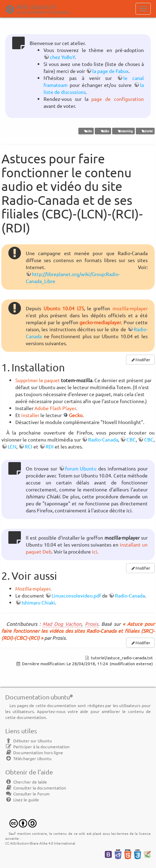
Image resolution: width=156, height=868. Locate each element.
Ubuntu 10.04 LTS (64, 308)
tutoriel (145, 131)
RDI (50, 446)
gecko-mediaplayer (100, 322)
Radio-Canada (103, 439)
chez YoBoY (62, 57)
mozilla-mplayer (130, 308)
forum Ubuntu (81, 468)
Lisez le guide (22, 800)
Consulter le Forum (27, 794)
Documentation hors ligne (34, 752)
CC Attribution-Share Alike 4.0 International (40, 843)
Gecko (76, 415)
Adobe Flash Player (55, 408)
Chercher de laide (26, 782)
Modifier (143, 359)
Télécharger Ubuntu (28, 758)
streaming (123, 131)
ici (95, 551)
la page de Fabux (110, 71)
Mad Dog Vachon (62, 624)
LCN (12, 446)
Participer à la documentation (37, 747)
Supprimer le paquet (38, 380)
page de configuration (118, 99)
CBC (131, 439)
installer (30, 415)
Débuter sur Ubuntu (29, 741)
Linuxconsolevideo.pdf (76, 595)
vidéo (103, 131)
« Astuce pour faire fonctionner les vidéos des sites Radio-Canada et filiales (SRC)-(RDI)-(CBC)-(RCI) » (78, 631)
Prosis (92, 624)
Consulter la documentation (36, 788)
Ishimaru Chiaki (38, 602)
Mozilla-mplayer (33, 588)
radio (86, 131)
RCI (29, 446)
